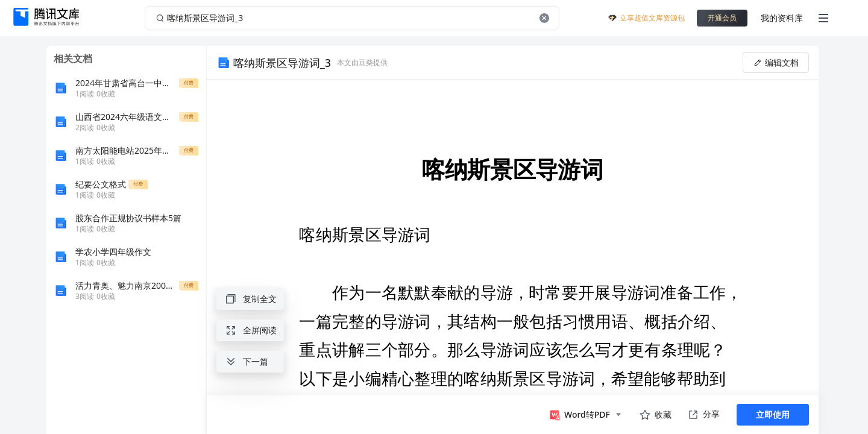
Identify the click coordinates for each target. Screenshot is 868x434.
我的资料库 (782, 18)
